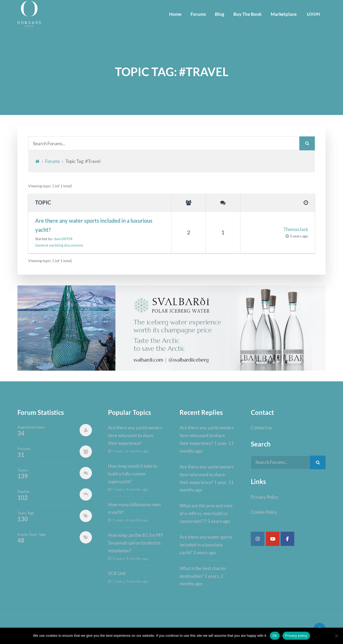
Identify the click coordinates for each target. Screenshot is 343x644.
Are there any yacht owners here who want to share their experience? (135, 436)
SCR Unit (117, 574)
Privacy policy (296, 636)
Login (313, 14)
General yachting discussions (59, 245)
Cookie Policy (264, 513)
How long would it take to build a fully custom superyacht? (133, 474)
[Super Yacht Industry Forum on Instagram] (258, 539)
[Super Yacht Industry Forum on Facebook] (287, 539)
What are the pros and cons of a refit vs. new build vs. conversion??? (206, 514)
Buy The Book (247, 14)
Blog (219, 14)
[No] (336, 636)
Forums (198, 14)
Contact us (261, 428)
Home (175, 14)
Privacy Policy (265, 498)
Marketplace (283, 14)
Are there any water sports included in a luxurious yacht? (94, 225)
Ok (275, 636)
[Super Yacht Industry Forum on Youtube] (273, 539)
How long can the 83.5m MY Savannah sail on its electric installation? (136, 543)
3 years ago (299, 236)
